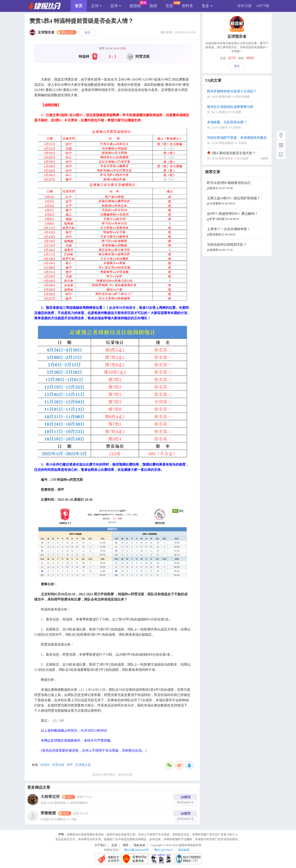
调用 (125, 845)
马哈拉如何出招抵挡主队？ (238, 248)
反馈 (114, 845)
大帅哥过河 (50, 797)
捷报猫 (135, 6)
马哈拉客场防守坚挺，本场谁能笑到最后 (238, 141)
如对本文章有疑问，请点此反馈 (112, 775)
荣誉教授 (48, 813)
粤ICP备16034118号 (136, 850)
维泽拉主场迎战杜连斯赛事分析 (238, 110)
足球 (96, 6)
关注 (87, 33)
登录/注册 (244, 6)
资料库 (187, 6)
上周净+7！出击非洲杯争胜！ (238, 232)
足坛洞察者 (237, 30)
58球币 (186, 800)
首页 (79, 6)
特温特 (45, 765)
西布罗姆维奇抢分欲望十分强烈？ (238, 94)
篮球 (116, 6)
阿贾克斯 (58, 765)
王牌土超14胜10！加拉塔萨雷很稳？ (238, 201)
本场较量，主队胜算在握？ (238, 125)
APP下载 (263, 6)
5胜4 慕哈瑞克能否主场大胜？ (238, 156)
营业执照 (184, 850)
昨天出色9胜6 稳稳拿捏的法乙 (238, 186)
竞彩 (169, 6)
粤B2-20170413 (163, 850)
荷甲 (70, 765)
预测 (153, 6)
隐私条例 (139, 845)
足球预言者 (83, 765)
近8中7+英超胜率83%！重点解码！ (238, 217)
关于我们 (100, 845)
